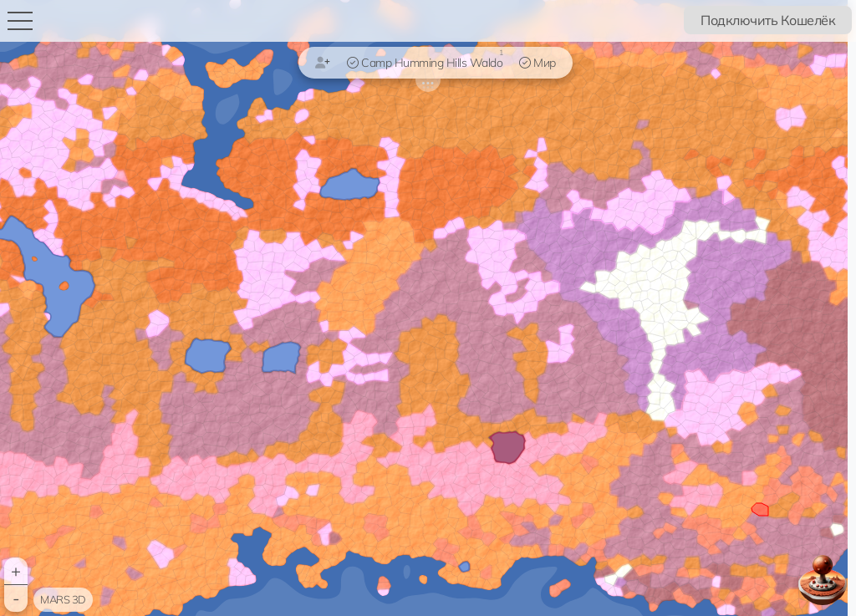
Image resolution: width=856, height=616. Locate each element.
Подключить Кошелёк (768, 20)
